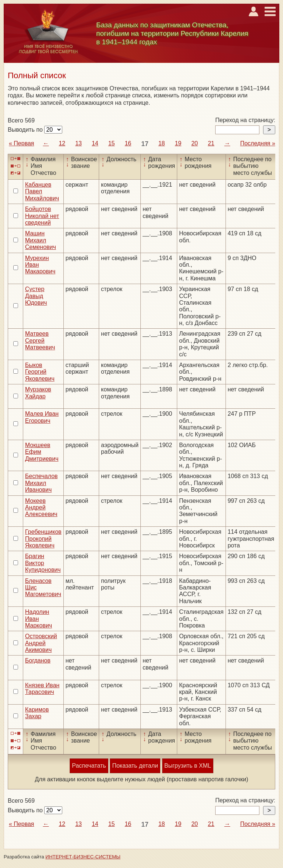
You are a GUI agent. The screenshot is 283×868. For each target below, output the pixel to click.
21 (211, 143)
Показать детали (135, 766)
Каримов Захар (37, 713)
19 (178, 143)
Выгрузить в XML (188, 766)
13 (78, 143)
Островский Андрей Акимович (41, 643)
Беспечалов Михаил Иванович (41, 483)
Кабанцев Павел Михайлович (42, 191)
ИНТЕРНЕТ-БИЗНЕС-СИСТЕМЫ (83, 857)
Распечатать (89, 766)
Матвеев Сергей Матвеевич (40, 340)
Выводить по (26, 130)
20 (195, 143)
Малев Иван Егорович (42, 417)
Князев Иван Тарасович (42, 689)
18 (162, 143)
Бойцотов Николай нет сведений (42, 216)
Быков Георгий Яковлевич (40, 372)
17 (145, 144)
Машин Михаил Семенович (41, 240)
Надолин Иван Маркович (39, 619)
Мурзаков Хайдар (38, 393)
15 (112, 143)
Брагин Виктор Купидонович (43, 563)
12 (62, 143)
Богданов (38, 660)
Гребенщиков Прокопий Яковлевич (43, 539)
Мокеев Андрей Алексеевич (41, 508)
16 (128, 143)
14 (95, 143)
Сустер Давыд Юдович (36, 296)
